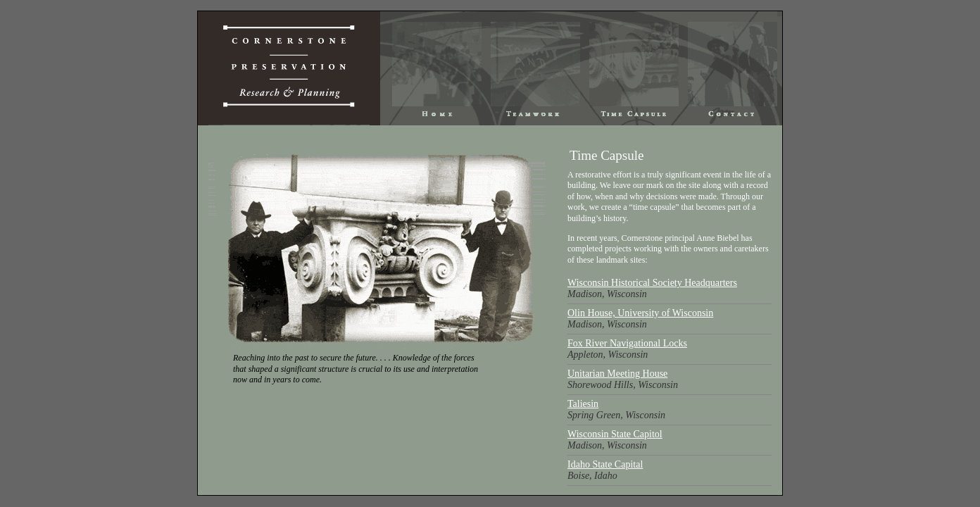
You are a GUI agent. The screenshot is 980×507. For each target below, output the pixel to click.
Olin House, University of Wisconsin (640, 313)
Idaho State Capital (605, 464)
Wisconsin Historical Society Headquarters (652, 283)
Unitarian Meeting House (617, 374)
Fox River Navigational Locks (627, 343)
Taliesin (583, 404)
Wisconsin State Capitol (615, 434)
